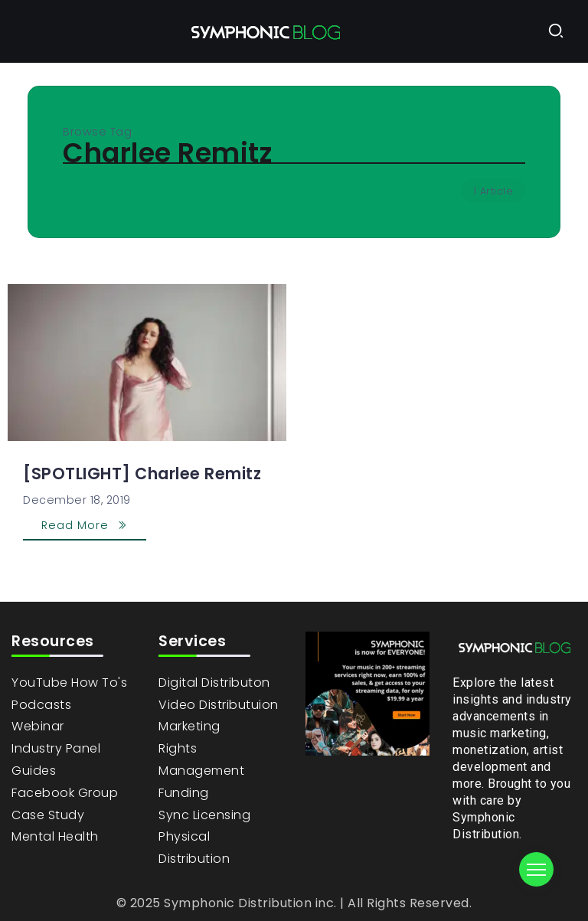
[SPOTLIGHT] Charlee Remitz (142, 474)
